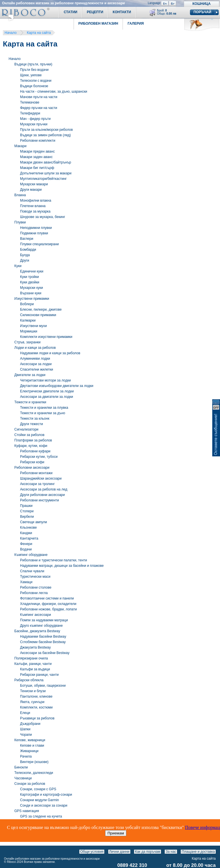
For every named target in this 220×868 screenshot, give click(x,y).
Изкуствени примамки (32, 299)
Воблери (27, 304)
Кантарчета (29, 538)
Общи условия (92, 852)
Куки (18, 266)
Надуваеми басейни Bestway (43, 637)
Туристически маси (35, 577)
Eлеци (25, 713)
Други (25, 260)
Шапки (25, 729)
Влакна (20, 195)
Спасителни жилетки (37, 369)
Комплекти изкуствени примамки (46, 337)
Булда (25, 255)
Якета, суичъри (32, 702)
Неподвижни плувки (36, 228)
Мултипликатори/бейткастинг (43, 179)
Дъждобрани (30, 724)
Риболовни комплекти (38, 141)
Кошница (202, 4)
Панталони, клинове (36, 696)
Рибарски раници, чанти (39, 675)
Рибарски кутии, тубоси (39, 457)
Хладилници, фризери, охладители (48, 604)
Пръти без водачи (34, 70)
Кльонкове (29, 528)
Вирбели (27, 517)
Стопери (27, 511)
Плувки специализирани (39, 244)
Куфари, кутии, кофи (31, 446)
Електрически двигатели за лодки (47, 391)
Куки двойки (30, 282)
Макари (20, 146)
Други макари (31, 190)
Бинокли (21, 767)
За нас (171, 852)
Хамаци (26, 582)
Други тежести (32, 424)
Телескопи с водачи (36, 81)
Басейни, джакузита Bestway (37, 631)
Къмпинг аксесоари (36, 615)
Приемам (116, 833)
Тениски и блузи (33, 691)
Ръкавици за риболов (37, 718)
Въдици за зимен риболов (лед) (45, 135)
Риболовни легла (34, 593)
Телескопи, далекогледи (34, 773)
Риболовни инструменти (40, 500)
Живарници (29, 751)
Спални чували (32, 571)
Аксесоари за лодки (36, 364)
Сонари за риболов (30, 784)
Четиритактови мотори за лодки (45, 380)
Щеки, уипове (31, 75)
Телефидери (30, 113)
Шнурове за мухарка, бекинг (43, 217)
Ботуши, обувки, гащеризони (43, 686)
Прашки (26, 506)
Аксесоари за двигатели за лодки (47, 397)
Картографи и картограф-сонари (46, 795)
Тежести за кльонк (35, 419)
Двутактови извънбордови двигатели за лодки (57, 386)
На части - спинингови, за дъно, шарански (54, 92)
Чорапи (26, 735)
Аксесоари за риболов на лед (44, 489)
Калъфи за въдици (35, 669)
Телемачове (30, 102)
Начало (11, 33)
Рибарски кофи (32, 462)
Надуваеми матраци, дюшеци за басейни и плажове (62, 566)
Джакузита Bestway (35, 647)
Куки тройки (30, 277)
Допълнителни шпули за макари (46, 173)
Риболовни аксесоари (32, 468)
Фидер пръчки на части (39, 108)
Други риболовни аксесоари (42, 495)
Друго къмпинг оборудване (41, 626)
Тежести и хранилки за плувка (44, 408)
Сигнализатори (26, 429)
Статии (70, 12)
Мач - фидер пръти (35, 119)
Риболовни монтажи (36, 473)
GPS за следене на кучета (41, 816)
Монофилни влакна (36, 201)
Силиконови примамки (38, 315)
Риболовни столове (36, 587)
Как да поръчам (148, 852)
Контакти (122, 12)
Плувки (20, 222)
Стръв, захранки (27, 342)
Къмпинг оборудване (31, 555)
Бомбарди (28, 250)
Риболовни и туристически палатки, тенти (54, 560)
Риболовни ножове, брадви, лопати (48, 609)
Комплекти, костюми (36, 707)
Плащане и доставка (198, 852)
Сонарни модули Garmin (40, 800)
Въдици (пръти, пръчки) (33, 64)
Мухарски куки (32, 288)
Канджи (26, 533)
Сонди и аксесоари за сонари (44, 805)
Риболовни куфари (35, 451)
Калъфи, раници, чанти (33, 664)
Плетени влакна (33, 206)
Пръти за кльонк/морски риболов (46, 130)
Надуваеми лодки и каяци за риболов (50, 353)
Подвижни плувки (34, 233)
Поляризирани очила (31, 658)
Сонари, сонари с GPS (38, 789)
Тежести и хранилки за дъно (43, 413)
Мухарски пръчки (34, 124)
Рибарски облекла (29, 680)
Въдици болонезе (34, 86)
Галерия (136, 24)
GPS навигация (27, 811)
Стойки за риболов (29, 435)
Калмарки (28, 320)
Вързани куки (31, 293)
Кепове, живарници (30, 740)
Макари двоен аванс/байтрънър (46, 162)
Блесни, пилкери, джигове (41, 310)
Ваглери (27, 239)
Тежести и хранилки (30, 402)
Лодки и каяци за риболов (35, 348)
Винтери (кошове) (34, 762)
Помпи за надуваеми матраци (44, 620)
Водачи (26, 549)
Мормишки (29, 331)
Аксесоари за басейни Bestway (45, 653)
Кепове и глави (32, 746)
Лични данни (119, 852)
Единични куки (32, 271)
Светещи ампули (34, 522)
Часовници (23, 778)
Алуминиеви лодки (35, 359)
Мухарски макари (34, 184)
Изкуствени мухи (34, 326)
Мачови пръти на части (39, 97)
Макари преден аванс (37, 151)
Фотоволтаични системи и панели (47, 598)
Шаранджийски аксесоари (41, 478)
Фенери (26, 544)
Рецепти (95, 12)
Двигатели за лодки (30, 375)
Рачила (26, 756)
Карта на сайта (39, 33)
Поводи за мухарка (35, 211)
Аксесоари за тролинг (37, 484)
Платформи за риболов (33, 440)
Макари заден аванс (36, 157)
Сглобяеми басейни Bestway (43, 642)
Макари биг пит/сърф (37, 168)
